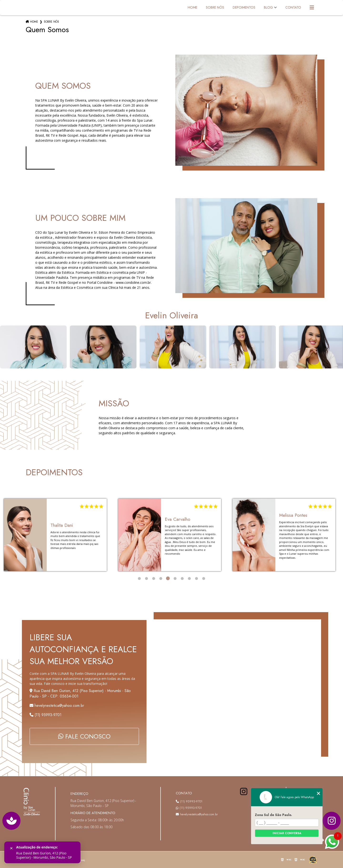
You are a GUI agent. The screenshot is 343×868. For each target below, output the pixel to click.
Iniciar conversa (287, 833)
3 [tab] (154, 579)
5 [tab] (168, 579)
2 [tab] (146, 579)
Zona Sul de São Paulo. (273, 815)
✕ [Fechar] (11, 848)
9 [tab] (197, 579)
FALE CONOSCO (84, 736)
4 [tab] (161, 579)
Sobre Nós (215, 7)
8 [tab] (189, 579)
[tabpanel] (55, 535)
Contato (293, 7)
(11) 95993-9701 (45, 715)
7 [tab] (182, 579)
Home (192, 7)
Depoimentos (244, 7)
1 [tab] (139, 579)
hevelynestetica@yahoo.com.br (197, 814)
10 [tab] (204, 579)
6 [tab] (175, 579)
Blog (268, 7)
